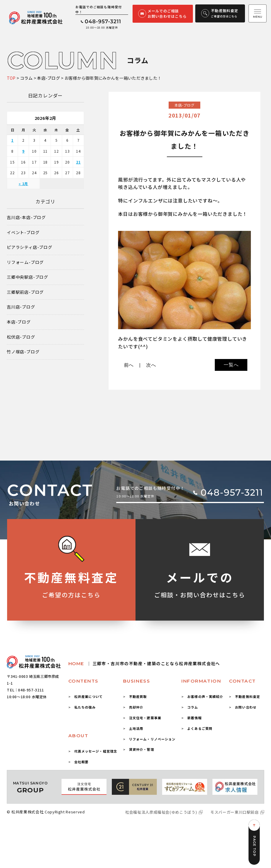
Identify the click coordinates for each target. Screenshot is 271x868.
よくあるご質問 (200, 728)
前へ (129, 365)
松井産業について (89, 696)
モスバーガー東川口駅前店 (235, 812)
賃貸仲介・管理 (142, 749)
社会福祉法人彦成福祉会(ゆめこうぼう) (161, 812)
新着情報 (194, 718)
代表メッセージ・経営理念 (96, 751)
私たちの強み (85, 707)
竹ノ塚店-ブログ (23, 352)
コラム (193, 707)
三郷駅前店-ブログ (25, 292)
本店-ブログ (19, 322)
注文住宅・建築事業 (145, 718)
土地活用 (136, 728)
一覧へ (231, 365)
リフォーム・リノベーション (152, 739)
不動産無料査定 (247, 696)
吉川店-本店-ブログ (26, 217)
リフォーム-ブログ (25, 262)
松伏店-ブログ (21, 337)
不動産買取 (138, 696)
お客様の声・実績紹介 (205, 696)
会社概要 (81, 762)
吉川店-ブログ (21, 307)
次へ (151, 365)
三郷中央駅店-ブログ (28, 277)
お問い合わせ (246, 707)
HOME (144, 664)
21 (78, 162)
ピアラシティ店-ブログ (30, 247)
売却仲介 (136, 707)
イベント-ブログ (23, 232)
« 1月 (23, 183)
